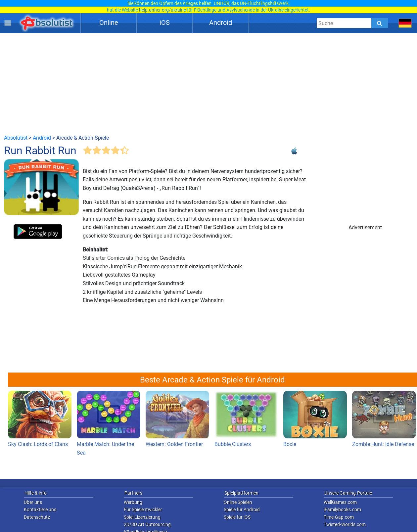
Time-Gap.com (339, 517)
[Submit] (380, 23)
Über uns (33, 502)
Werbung (133, 502)
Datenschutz (37, 517)
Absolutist (16, 138)
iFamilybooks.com (342, 510)
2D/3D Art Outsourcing (147, 524)
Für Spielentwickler (143, 510)
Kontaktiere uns (40, 510)
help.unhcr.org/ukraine (162, 10)
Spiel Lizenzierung (142, 517)
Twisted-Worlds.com (345, 524)
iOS (165, 22)
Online (109, 22)
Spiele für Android (242, 510)
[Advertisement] (208, 83)
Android (221, 22)
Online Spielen (238, 502)
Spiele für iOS (237, 517)
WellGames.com (340, 502)
